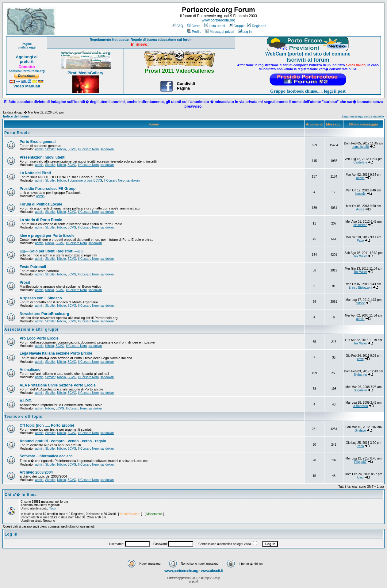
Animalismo (30, 370)
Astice (360, 209)
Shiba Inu (360, 375)
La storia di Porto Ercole (41, 220)
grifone (360, 303)
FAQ (177, 26)
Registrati (257, 26)
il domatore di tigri (80, 181)
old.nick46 (360, 225)
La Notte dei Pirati (35, 173)
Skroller (50, 149)
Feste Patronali (33, 267)
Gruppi (236, 26)
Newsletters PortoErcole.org (44, 314)
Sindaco (360, 430)
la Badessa (360, 406)
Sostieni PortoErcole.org (27, 71)
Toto (52, 508)
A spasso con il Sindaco (41, 298)
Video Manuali (27, 86)
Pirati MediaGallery (85, 73)
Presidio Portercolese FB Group (48, 189)
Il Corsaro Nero (88, 149)
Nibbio (61, 149)
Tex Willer (360, 256)
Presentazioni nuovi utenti (42, 157)
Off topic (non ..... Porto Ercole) (47, 425)
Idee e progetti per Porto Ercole (47, 236)
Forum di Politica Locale (41, 204)
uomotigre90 (360, 147)
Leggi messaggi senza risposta (363, 116)
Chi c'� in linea (21, 495)
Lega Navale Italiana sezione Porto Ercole (56, 353)
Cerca (193, 26)
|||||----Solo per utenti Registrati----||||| (52, 251)
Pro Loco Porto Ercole (39, 338)
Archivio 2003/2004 (36, 472)
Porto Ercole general (38, 142)
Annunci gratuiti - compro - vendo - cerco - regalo (63, 441)
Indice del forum (16, 116)
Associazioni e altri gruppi (31, 329)
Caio (360, 477)
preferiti (27, 61)
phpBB (185, 578)
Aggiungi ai (27, 57)
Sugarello (360, 390)
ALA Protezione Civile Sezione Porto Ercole (58, 385)
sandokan (107, 149)
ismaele (360, 194)
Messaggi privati (220, 32)
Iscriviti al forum (308, 60)
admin (39, 149)
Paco (360, 241)
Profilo (194, 32)
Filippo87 (360, 462)
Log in (245, 32)
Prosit (25, 282)
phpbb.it (193, 581)
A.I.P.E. (26, 401)
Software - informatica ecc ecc (46, 456)
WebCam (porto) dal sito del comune (308, 54)
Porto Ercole (17, 133)
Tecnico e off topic (23, 417)
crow (360, 359)
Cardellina (360, 162)
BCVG (72, 149)
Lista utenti (215, 26)
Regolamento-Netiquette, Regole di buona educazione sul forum (141, 40)
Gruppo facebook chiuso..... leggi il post (308, 91)
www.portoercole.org (218, 20)
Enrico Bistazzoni (360, 288)
